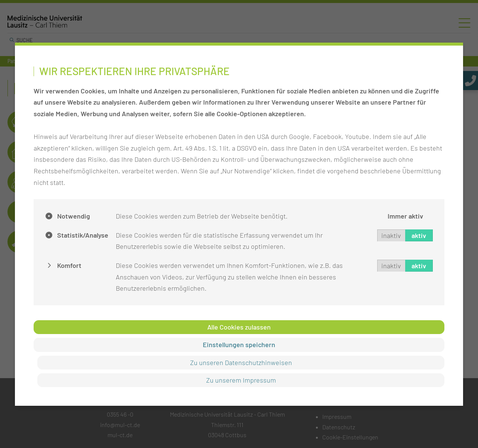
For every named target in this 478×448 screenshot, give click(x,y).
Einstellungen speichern (239, 345)
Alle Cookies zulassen (239, 327)
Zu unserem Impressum (241, 380)
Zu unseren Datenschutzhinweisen (241, 362)
